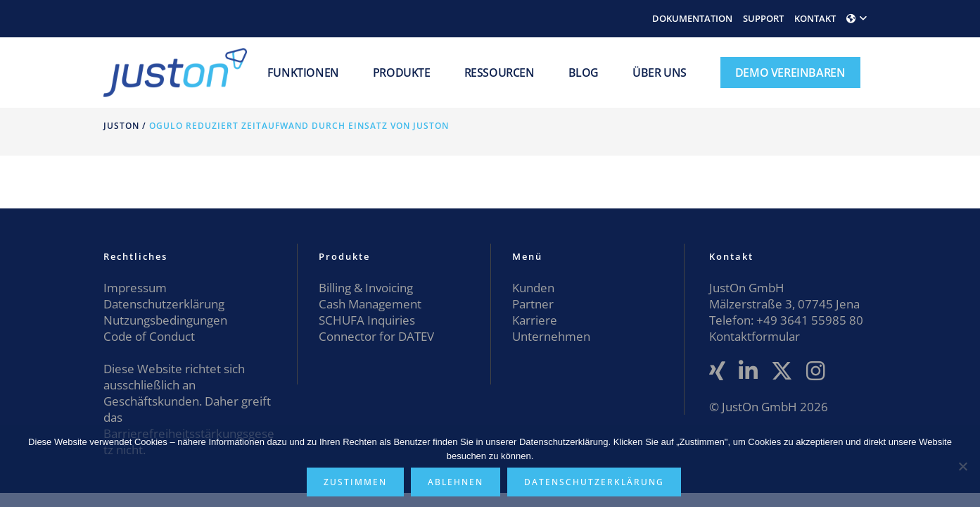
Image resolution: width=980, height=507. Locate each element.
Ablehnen (456, 482)
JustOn (121, 126)
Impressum (135, 288)
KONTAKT (815, 18)
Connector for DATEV (376, 336)
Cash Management (370, 304)
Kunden (533, 288)
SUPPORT (763, 18)
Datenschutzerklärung (164, 304)
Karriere (535, 320)
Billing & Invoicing (366, 288)
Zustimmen (355, 482)
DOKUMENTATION (692, 18)
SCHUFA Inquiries (367, 320)
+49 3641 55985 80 (808, 320)
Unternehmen (551, 336)
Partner (533, 304)
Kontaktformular (755, 336)
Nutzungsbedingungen (165, 320)
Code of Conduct (149, 336)
